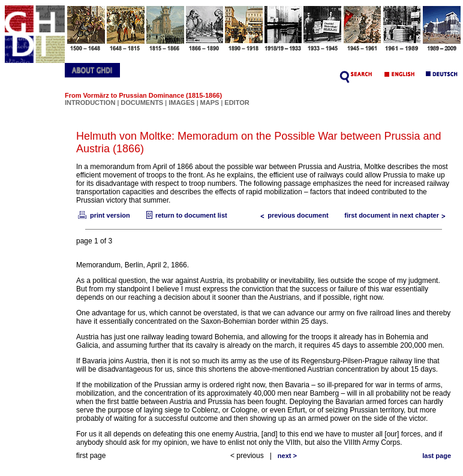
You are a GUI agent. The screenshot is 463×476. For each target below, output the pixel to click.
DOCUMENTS (142, 103)
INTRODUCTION (90, 103)
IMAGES (181, 103)
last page (437, 456)
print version (103, 215)
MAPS (210, 103)
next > (287, 456)
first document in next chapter (398, 215)
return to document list (185, 215)
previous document (292, 215)
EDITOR (237, 103)
